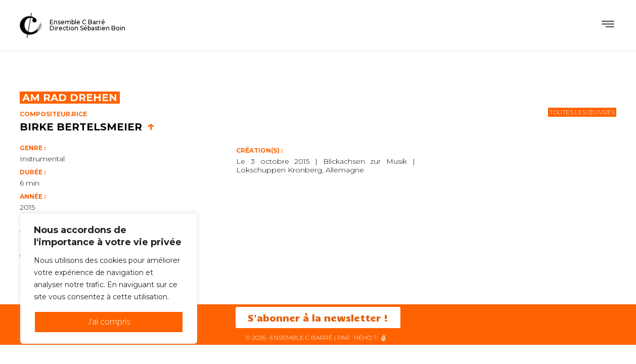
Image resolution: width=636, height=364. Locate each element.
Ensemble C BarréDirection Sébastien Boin (87, 25)
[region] (109, 279)
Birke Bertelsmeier (87, 127)
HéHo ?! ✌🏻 (371, 337)
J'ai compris (109, 322)
